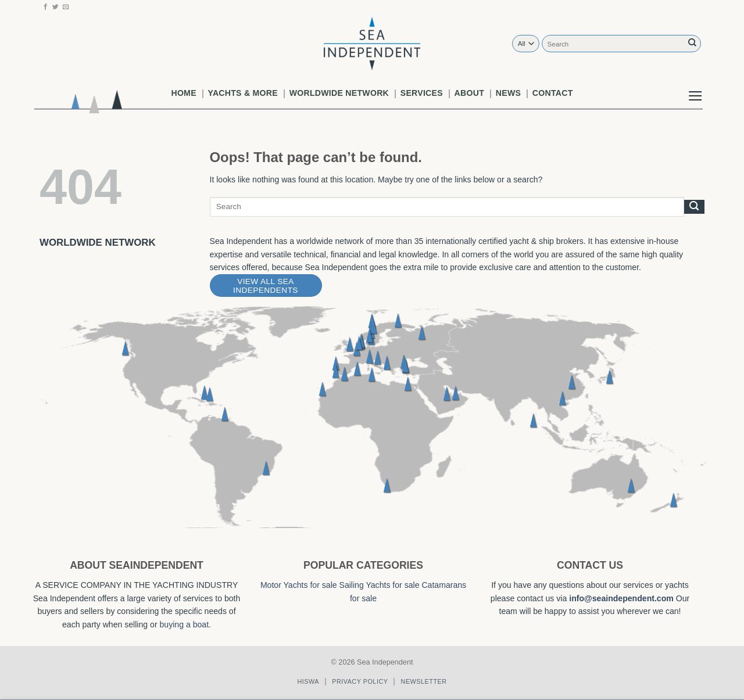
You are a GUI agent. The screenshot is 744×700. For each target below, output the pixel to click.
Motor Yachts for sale (299, 585)
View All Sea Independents (266, 286)
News (508, 93)
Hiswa (308, 681)
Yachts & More (243, 93)
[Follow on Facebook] (46, 7)
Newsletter (424, 681)
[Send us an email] (66, 7)
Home (183, 93)
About (469, 93)
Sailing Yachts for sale (380, 585)
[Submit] (692, 43)
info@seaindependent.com (621, 598)
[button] (695, 87)
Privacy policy (360, 681)
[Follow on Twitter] (56, 7)
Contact (553, 93)
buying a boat (185, 624)
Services (422, 93)
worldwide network (339, 93)
